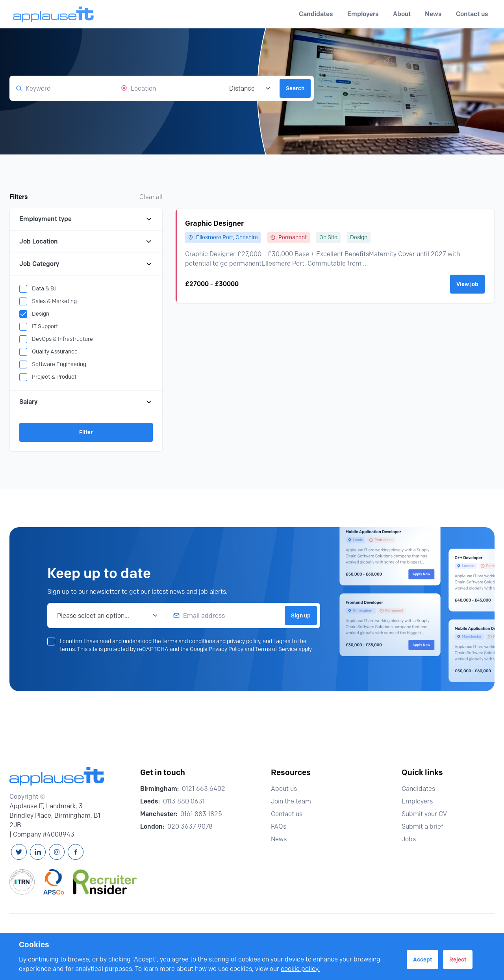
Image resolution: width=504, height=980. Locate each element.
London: (152, 827)
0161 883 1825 (201, 814)
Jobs (412, 839)
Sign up (301, 616)
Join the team (295, 801)
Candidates (422, 789)
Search (295, 88)
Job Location (86, 242)
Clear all (151, 197)
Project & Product (54, 377)
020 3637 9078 (190, 827)
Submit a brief (426, 827)
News (433, 14)
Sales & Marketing (54, 301)
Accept (422, 960)
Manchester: (159, 814)
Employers (421, 801)
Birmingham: (159, 789)
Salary (86, 402)
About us (287, 789)
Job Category (86, 264)
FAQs (282, 827)
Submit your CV (428, 814)
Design (41, 314)
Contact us (472, 14)
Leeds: (150, 801)
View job (467, 284)
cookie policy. (300, 969)
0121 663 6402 (204, 789)
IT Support (45, 326)
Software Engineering (59, 364)
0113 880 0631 (184, 801)
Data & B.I (44, 289)
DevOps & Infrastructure (62, 339)
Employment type (86, 219)
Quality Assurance (55, 352)
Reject (458, 960)
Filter (86, 432)
